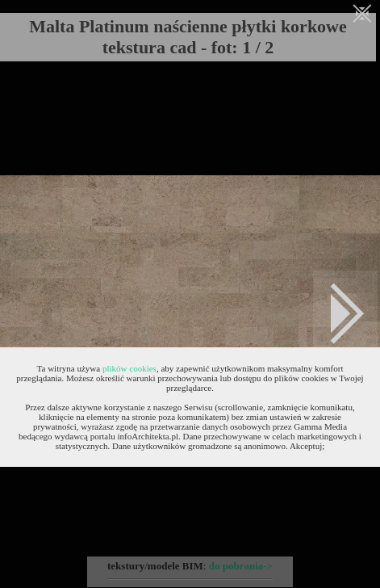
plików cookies (129, 368)
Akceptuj (306, 446)
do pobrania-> (241, 566)
